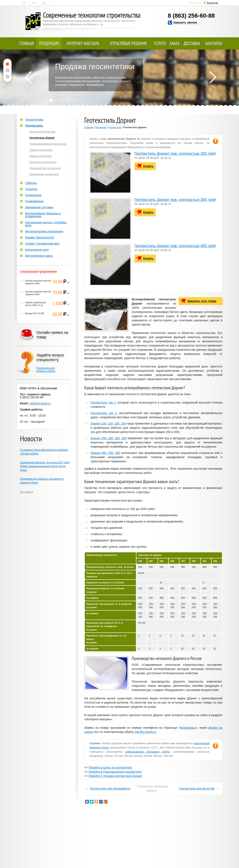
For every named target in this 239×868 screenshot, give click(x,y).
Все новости (27, 492)
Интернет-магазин (83, 43)
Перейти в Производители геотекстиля (115, 772)
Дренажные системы (39, 207)
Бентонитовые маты (39, 256)
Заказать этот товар (202, 301)
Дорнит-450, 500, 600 (105, 453)
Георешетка (33, 195)
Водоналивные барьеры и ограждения (43, 215)
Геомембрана (34, 201)
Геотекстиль (115, 127)
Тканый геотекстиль (41, 150)
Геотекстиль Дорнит (42, 138)
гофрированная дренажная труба (148, 752)
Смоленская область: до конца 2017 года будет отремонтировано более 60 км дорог (45, 466)
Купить (148, 166)
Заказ (174, 43)
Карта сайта (44, 3)
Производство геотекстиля (45, 168)
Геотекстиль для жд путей (197, 788)
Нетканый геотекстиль (43, 132)
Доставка (192, 43)
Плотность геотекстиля (43, 162)
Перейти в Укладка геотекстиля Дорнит (115, 776)
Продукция (49, 43)
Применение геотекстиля (44, 174)
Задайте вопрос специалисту (50, 357)
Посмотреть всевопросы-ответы (46, 370)
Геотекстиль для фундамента (110, 788)
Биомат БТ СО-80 (35, 313)
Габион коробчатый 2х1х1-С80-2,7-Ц (36, 304)
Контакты (34, 3)
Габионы (31, 183)
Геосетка (31, 189)
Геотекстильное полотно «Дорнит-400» (38, 282)
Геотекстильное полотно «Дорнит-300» (38, 293)
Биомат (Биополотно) (40, 237)
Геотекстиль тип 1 (103, 403)
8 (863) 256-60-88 (191, 16)
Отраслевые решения (128, 43)
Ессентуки (212, 3)
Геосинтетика (34, 120)
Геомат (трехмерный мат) (43, 244)
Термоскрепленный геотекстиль (48, 144)
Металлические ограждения (44, 231)
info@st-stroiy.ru (146, 732)
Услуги (160, 43)
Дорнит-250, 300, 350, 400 (109, 438)
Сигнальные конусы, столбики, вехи (46, 224)
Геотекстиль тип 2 (104, 413)
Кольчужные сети (37, 250)
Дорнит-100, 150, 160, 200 (108, 424)
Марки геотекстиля (41, 156)
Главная (24, 3)
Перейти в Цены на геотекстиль (110, 768)
